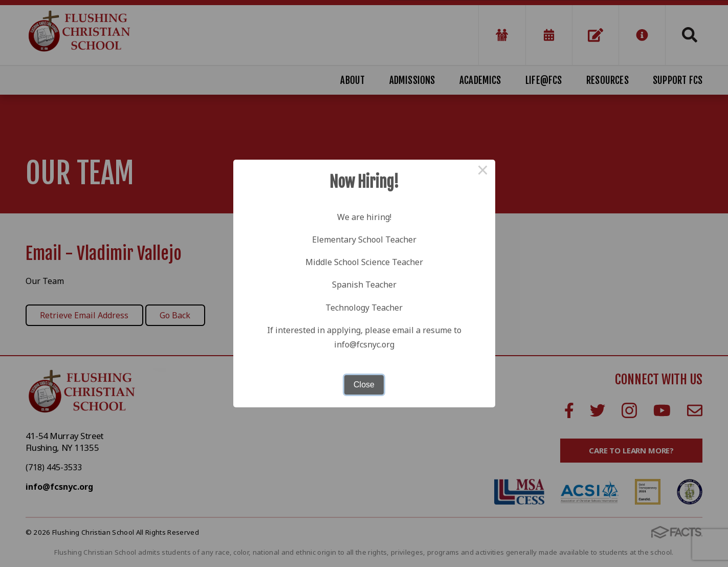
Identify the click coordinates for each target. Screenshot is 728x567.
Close (364, 385)
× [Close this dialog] (483, 172)
